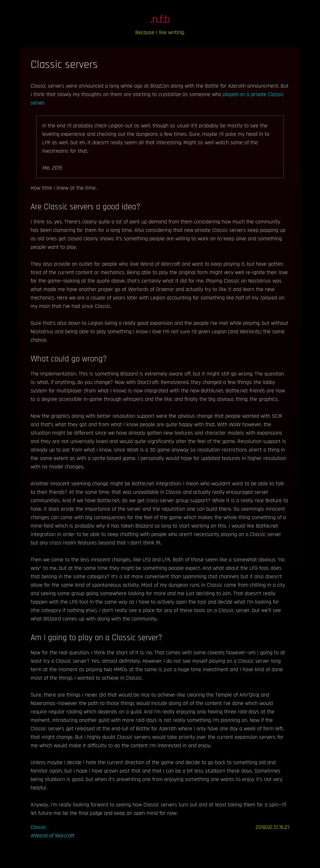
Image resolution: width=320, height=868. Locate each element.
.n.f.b (160, 20)
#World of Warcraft (52, 836)
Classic (38, 827)
